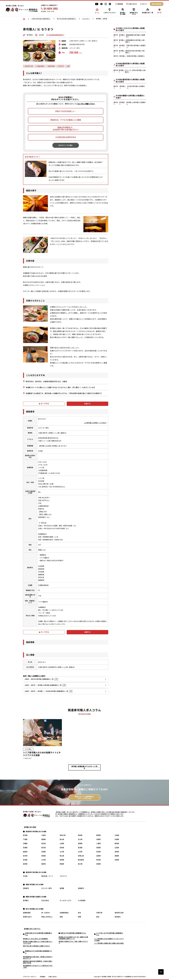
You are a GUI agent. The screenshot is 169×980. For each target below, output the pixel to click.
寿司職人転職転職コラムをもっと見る (84, 767)
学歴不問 (99, 913)
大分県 (44, 860)
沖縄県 (25, 843)
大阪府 (44, 835)
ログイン (144, 4)
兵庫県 (117, 839)
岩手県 (25, 856)
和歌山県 (81, 856)
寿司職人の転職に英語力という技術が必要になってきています (38, 942)
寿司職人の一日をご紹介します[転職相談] (36, 939)
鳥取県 (99, 848)
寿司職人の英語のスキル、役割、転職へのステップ (73, 942)
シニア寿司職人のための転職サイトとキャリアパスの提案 (109, 940)
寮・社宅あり (46, 913)
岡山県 (62, 856)
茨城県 (25, 848)
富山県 (62, 839)
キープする (44, 404)
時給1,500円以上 (47, 917)
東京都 (25, 835)
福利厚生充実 (119, 913)
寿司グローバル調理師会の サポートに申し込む (84, 798)
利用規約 (43, 977)
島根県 (99, 864)
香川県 (80, 864)
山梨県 (62, 843)
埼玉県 (44, 843)
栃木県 (44, 848)
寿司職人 (26, 900)
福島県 (25, 852)
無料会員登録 (157, 4)
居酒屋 (62, 888)
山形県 (80, 852)
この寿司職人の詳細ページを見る (95, 423)
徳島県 (62, 864)
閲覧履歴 (119, 4)
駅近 (98, 917)
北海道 (117, 835)
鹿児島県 (81, 860)
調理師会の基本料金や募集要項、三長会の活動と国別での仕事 (38, 962)
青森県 (44, 856)
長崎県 (117, 852)
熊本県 (99, 860)
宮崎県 (62, 860)
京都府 (99, 839)
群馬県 (117, 843)
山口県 (62, 852)
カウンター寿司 (47, 888)
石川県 (80, 839)
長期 (61, 917)
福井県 (44, 864)
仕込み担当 (45, 900)
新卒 (79, 913)
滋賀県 (99, 856)
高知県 (25, 864)
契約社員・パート (47, 876)
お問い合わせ (132, 4)
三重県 (99, 843)
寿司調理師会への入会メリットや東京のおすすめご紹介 (38, 967)
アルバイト (63, 876)
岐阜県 (62, 848)
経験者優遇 (27, 913)
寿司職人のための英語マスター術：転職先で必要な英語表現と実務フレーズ (73, 938)
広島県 (117, 848)
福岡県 (44, 839)
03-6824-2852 (49, 9)
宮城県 (44, 852)
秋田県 (99, 852)
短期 (79, 917)
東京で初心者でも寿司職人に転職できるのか (36, 946)
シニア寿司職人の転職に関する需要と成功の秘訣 (109, 943)
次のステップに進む (66, 145)
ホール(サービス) (65, 900)
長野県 (80, 843)
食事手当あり (27, 917)
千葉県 (25, 839)
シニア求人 (28, 749)
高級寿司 (81, 888)
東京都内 (118, 917)
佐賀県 (117, 860)
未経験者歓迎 (64, 913)
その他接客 (82, 900)
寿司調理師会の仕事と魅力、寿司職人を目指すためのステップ (38, 958)
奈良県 (25, 860)
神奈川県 (63, 835)
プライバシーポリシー (30, 977)
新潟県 (80, 848)
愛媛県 (117, 856)
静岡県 (99, 835)
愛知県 (80, 835)
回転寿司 (26, 888)
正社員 (25, 876)
